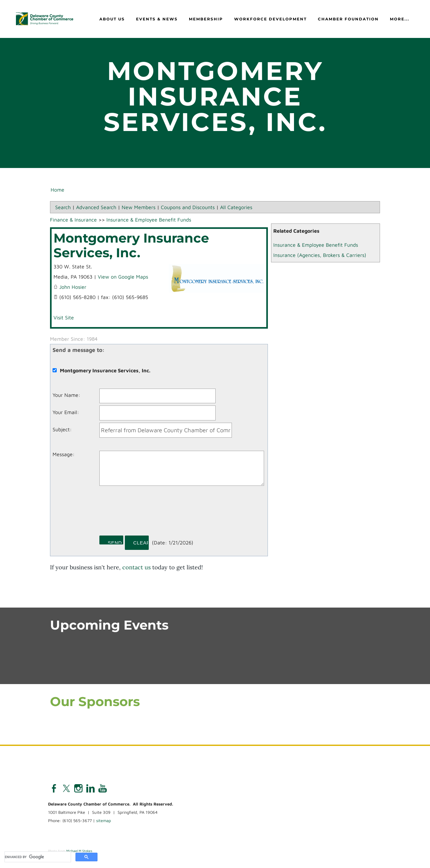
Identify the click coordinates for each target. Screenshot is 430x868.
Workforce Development (270, 19)
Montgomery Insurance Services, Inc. (131, 246)
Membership (206, 19)
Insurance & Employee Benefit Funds (316, 245)
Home (57, 190)
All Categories (236, 208)
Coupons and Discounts (188, 208)
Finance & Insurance (73, 220)
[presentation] (148, 513)
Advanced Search (96, 208)
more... (400, 19)
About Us (112, 19)
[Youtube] (103, 789)
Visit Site (64, 318)
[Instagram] (78, 789)
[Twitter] (66, 789)
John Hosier (73, 287)
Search (63, 208)
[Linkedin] (90, 789)
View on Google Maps (123, 277)
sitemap (104, 821)
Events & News (157, 19)
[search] (37, 857)
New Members (139, 208)
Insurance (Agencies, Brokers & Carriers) (320, 255)
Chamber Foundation (348, 19)
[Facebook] (54, 789)
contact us (136, 568)
